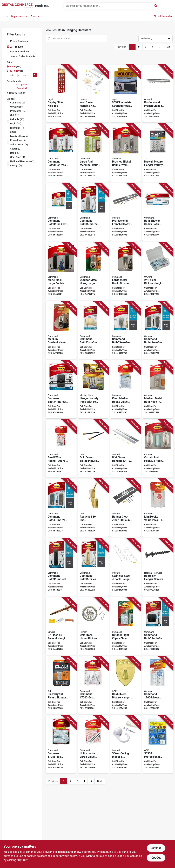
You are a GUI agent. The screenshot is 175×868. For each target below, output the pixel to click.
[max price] (25, 75)
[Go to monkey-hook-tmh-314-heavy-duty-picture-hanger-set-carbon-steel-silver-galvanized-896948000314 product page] (93, 389)
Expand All (22, 88)
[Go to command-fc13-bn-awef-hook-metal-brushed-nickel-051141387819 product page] (93, 271)
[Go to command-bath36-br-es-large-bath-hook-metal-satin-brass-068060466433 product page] (93, 567)
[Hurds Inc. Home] (17, 6)
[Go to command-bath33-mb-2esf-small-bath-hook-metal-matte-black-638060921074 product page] (158, 626)
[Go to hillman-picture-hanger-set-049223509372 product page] (93, 626)
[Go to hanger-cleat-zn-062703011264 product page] (158, 94)
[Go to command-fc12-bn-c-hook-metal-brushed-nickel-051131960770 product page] (61, 330)
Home (5, 16)
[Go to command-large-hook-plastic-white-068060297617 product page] (93, 685)
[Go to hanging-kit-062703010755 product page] (61, 626)
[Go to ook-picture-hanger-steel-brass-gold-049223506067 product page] (93, 508)
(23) (17, 119)
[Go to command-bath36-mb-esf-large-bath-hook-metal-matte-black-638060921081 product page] (61, 567)
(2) (16, 149)
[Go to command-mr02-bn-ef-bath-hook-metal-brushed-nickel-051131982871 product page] (158, 389)
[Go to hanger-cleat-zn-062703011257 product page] (126, 508)
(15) (16, 123)
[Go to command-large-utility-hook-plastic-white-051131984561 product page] (93, 744)
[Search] (156, 6)
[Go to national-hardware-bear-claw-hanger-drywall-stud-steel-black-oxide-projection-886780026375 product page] (158, 567)
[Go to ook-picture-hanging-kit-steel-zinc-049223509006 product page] (158, 744)
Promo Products (19, 41)
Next (168, 47)
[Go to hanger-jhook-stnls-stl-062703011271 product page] (126, 567)
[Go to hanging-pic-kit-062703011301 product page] (126, 449)
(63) (18, 103)
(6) (14, 132)
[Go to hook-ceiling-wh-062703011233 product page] (126, 744)
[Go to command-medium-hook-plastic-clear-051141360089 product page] (126, 389)
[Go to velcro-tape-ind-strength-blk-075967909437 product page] (126, 94)
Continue (156, 848)
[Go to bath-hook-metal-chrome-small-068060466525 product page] (93, 330)
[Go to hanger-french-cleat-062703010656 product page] (126, 212)
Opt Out (156, 858)
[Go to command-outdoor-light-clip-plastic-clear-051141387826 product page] (126, 626)
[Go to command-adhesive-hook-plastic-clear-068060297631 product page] (158, 685)
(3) (18, 140)
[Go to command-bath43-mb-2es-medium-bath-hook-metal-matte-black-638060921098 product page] (61, 508)
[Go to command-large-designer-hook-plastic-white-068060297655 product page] (61, 744)
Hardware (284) (18, 93)
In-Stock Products (20, 52)
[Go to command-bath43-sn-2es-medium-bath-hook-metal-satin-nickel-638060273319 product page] (158, 330)
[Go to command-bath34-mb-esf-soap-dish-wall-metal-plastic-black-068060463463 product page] (61, 389)
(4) (19, 136)
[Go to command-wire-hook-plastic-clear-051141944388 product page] (61, 449)
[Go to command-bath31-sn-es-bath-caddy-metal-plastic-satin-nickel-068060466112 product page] (158, 212)
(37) (15, 115)
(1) (18, 157)
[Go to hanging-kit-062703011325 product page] (93, 94)
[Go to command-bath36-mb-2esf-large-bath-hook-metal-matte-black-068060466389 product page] (93, 212)
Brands (35, 16)
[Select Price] (35, 75)
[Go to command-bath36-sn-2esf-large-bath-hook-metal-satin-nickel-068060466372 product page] (61, 153)
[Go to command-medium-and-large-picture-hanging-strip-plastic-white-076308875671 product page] (93, 153)
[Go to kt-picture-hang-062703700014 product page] (158, 271)
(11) (17, 128)
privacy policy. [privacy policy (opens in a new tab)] (69, 856)
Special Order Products (23, 56)
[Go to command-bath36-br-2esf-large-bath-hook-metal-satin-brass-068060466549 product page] (61, 212)
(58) (17, 107)
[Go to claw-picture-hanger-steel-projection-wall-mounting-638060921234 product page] (61, 685)
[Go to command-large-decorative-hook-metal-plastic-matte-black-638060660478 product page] (61, 271)
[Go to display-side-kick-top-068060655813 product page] (61, 94)
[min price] (12, 75)
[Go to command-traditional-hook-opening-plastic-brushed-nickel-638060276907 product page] (158, 449)
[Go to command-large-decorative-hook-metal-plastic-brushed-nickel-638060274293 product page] (126, 153)
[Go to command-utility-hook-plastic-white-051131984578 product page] (158, 508)
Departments (18, 16)
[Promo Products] (8, 41)
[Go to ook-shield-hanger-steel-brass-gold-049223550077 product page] (126, 685)
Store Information (163, 16)
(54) (18, 111)
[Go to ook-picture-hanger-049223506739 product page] (93, 449)
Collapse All (22, 85)
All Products (17, 47)
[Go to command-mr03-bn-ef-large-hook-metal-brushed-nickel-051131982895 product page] (126, 271)
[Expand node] (8, 93)
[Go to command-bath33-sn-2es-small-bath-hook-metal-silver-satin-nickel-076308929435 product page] (126, 330)
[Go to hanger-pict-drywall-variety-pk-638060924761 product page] (158, 153)
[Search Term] (111, 6)
